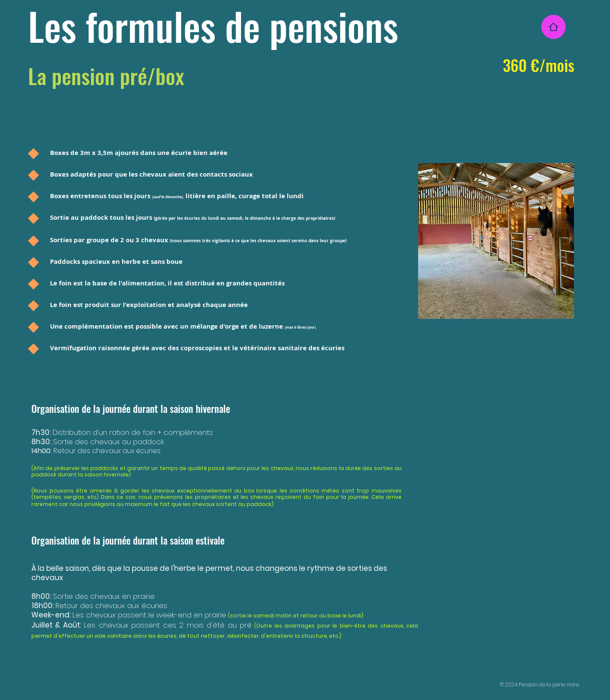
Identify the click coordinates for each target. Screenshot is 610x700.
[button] (496, 241)
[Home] (553, 27)
